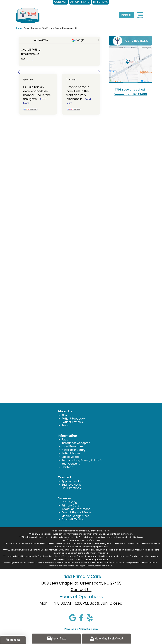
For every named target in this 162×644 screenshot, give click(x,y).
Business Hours (71, 485)
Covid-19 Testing (73, 519)
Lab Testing (69, 502)
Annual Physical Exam (76, 512)
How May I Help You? (106, 639)
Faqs (65, 440)
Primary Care (70, 506)
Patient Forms (71, 453)
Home (19, 28)
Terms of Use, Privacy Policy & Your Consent (82, 462)
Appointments (71, 481)
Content (67, 467)
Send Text (56, 639)
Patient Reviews (72, 422)
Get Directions (71, 488)
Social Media (70, 457)
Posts (65, 425)
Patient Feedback (73, 419)
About (66, 415)
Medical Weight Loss (75, 516)
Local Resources (72, 446)
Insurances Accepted (76, 443)
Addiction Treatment (76, 509)
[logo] (28, 15)
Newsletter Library (74, 450)
